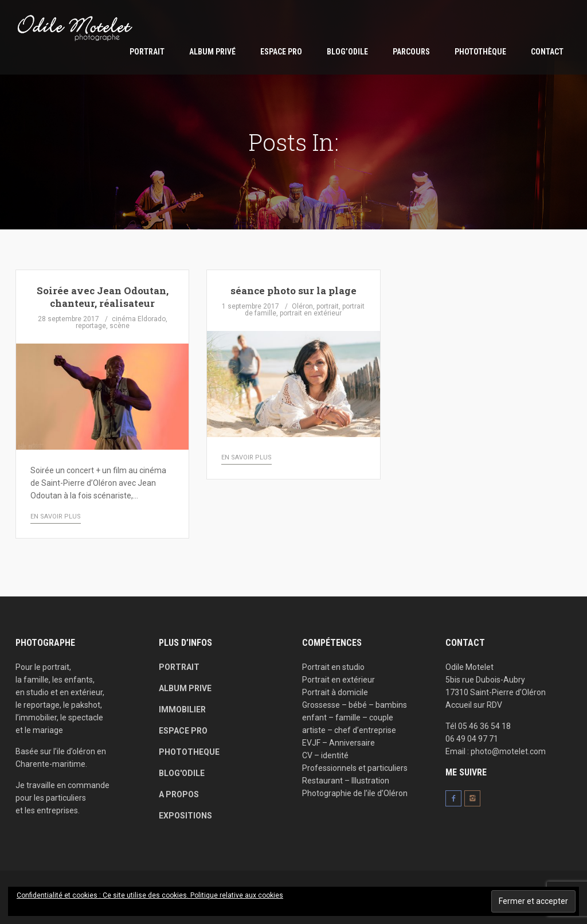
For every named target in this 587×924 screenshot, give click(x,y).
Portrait (147, 52)
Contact (547, 52)
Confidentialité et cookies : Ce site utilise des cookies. (103, 895)
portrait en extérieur (311, 313)
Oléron (302, 306)
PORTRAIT (179, 667)
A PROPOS (179, 794)
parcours (411, 52)
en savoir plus (56, 516)
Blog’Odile (347, 52)
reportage (91, 326)
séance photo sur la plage (293, 291)
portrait (328, 306)
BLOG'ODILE (182, 773)
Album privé (212, 52)
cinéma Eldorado (139, 319)
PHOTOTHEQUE (189, 752)
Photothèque (480, 52)
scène (120, 326)
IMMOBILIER (182, 709)
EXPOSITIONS (185, 816)
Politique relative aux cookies (237, 895)
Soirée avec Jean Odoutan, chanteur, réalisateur (103, 297)
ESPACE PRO (281, 52)
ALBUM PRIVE (185, 688)
